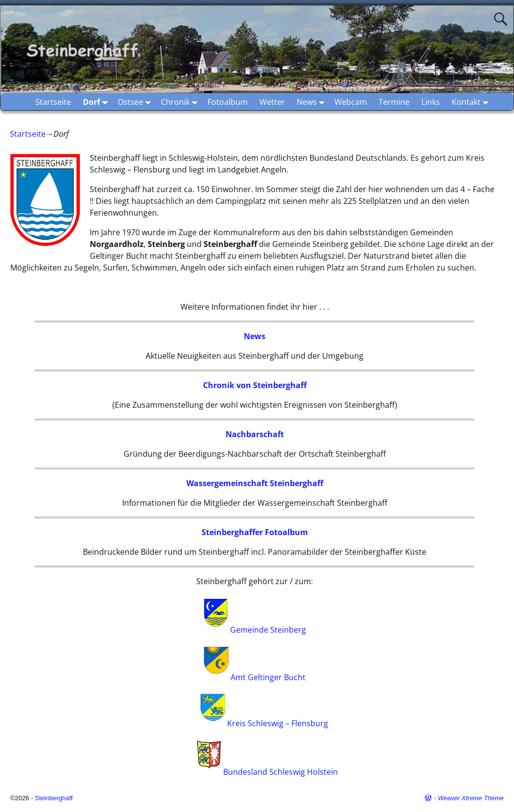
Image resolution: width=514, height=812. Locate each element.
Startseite (53, 102)
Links (431, 102)
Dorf (97, 102)
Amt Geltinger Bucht (268, 677)
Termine (394, 102)
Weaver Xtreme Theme (471, 798)
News (313, 102)
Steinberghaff (54, 798)
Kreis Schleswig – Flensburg (278, 724)
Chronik (181, 102)
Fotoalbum (228, 102)
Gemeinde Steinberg (268, 630)
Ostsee (136, 102)
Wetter (272, 102)
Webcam (351, 102)
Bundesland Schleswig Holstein (281, 772)
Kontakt (472, 102)
